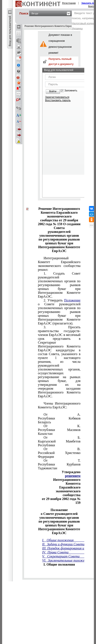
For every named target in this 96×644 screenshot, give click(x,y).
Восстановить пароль (58, 100)
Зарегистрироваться (57, 97)
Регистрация (69, 3)
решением (73, 476)
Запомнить (71, 91)
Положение (72, 300)
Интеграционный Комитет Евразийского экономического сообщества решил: (59, 264)
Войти (53, 91)
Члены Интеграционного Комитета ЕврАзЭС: (59, 405)
